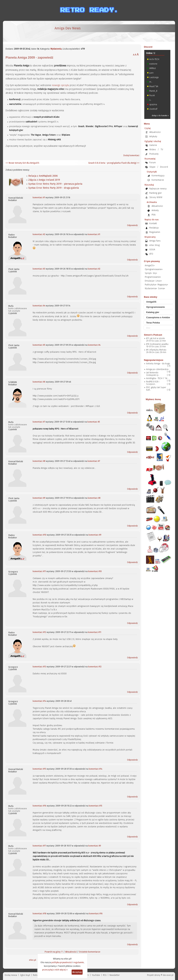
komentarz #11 (39, 571)
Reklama (37, 975)
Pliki (154, 215)
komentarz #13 (39, 667)
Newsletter (115, 975)
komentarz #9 (39, 498)
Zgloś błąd (25, 975)
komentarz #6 (39, 382)
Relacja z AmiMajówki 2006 (43, 176)
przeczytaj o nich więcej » (55, 970)
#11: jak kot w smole (155, 338)
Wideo (153, 149)
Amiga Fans (155, 241)
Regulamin (155, 232)
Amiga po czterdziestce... (158, 369)
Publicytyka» (151, 285)
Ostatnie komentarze (90, 952)
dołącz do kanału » (160, 116)
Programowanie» (153, 277)
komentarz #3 (39, 269)
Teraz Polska (153, 323)
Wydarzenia (56, 49)
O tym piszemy (152, 261)
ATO (151, 254)
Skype (152, 167)
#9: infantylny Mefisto (156, 350)
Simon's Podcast (153, 335)
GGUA (152, 249)
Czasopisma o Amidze (158, 317)
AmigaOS (151, 302)
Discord (148, 47)
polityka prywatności (62, 962)
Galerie (153, 145)
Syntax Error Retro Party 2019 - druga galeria (54, 188)
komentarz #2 (39, 234)
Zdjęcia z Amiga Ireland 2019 (44, 180)
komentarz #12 (39, 632)
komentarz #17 (39, 846)
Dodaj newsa (11, 975)
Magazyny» (163, 285)
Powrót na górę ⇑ (54, 952)
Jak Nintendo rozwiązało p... (153, 374)
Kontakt (153, 223)
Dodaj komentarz (131, 155)
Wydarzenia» (151, 288)
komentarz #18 (39, 914)
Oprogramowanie (155, 307)
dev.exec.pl (168, 975)
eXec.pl (33, 960)
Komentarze (158, 180)
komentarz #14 (39, 701)
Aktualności (71, 952)
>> (138, 163)
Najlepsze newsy (158, 189)
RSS (105, 975)
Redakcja (154, 228)
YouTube (96, 975)
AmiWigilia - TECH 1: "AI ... (157, 378)
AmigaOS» (150, 266)
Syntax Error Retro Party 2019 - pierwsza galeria (55, 184)
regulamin (79, 962)
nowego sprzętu (60, 85)
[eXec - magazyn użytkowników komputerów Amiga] (24, 31)
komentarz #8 (39, 461)
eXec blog (154, 245)
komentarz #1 (39, 198)
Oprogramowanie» (154, 269)
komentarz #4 (39, 306)
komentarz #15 (39, 769)
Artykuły (153, 136)
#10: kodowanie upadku (157, 344)
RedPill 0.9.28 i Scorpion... (153, 383)
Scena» (161, 288)
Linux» (159, 281)
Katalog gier (153, 312)
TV (162, 149)
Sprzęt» (148, 273)
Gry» (155, 273)
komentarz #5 (39, 345)
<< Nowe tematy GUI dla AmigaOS (22, 163)
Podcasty (154, 154)
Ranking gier (156, 193)
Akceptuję (77, 972)
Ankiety (155, 210)
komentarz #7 (39, 422)
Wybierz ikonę (153, 399)
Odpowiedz (132, 225)
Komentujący (158, 176)
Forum (153, 162)
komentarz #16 (39, 806)
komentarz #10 (39, 535)
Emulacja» (150, 281)
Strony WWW (156, 197)
